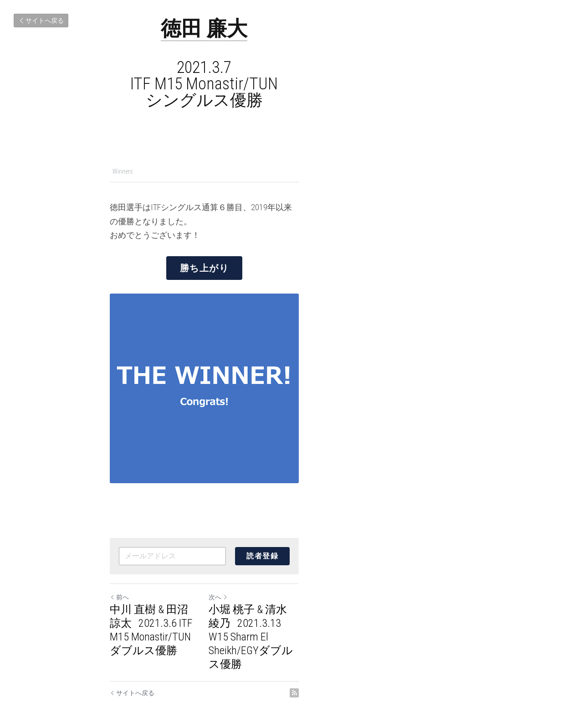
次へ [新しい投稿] (306, 618)
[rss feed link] (468, 672)
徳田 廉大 (291, 28)
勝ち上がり (291, 252)
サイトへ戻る (41, 21)
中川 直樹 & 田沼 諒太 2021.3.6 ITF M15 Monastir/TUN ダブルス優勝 (192, 637)
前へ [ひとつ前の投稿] (120, 618)
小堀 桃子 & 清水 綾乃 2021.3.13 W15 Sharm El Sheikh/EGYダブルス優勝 (384, 637)
